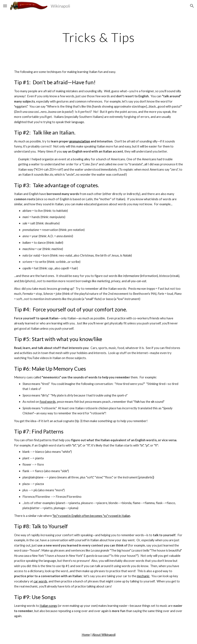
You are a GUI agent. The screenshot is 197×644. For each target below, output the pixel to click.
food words (48, 402)
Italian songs (48, 606)
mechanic (143, 576)
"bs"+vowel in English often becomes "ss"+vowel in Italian (91, 516)
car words (40, 581)
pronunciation (80, 141)
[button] (5, 6)
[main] (99, 37)
